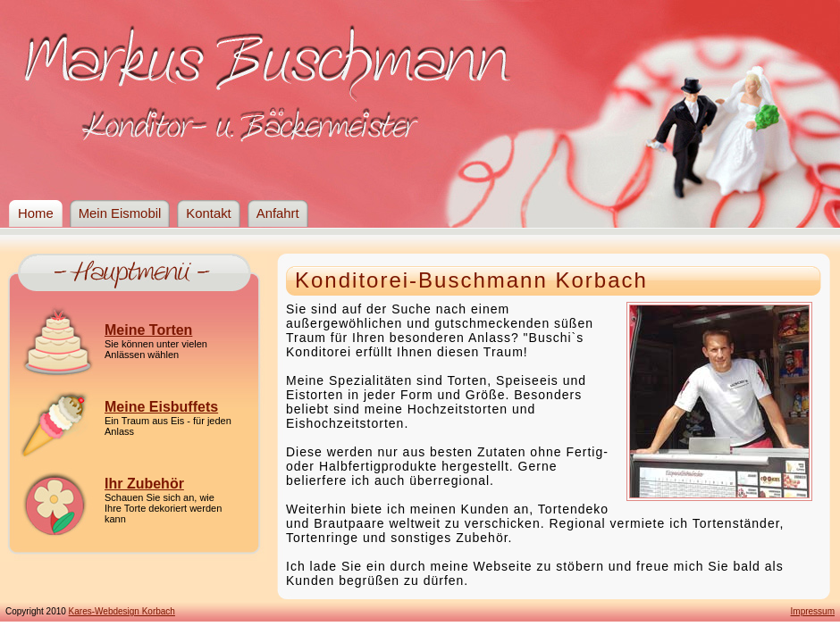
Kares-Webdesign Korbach (122, 611)
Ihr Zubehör (144, 484)
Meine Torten (148, 330)
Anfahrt (278, 213)
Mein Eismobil (120, 213)
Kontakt (208, 213)
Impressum (813, 611)
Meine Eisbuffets (161, 407)
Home (36, 213)
